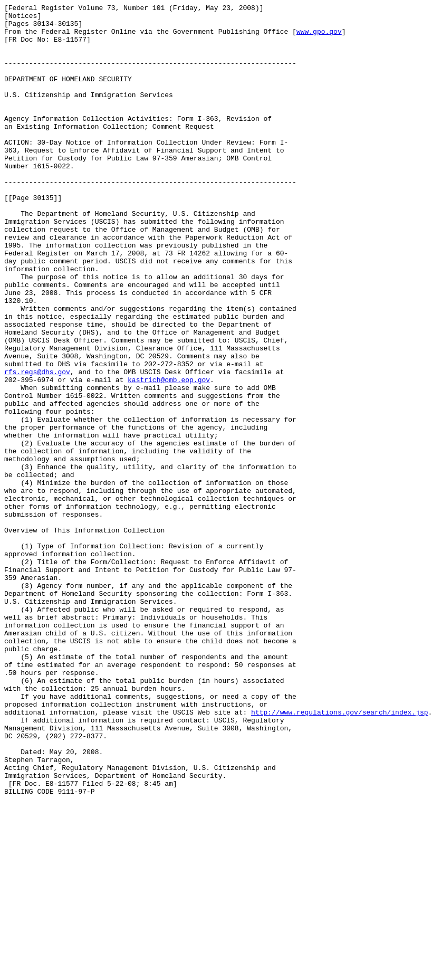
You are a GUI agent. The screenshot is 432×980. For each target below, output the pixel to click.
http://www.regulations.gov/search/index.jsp (339, 854)
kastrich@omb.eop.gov (169, 455)
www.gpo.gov (319, 37)
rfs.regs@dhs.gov (37, 446)
